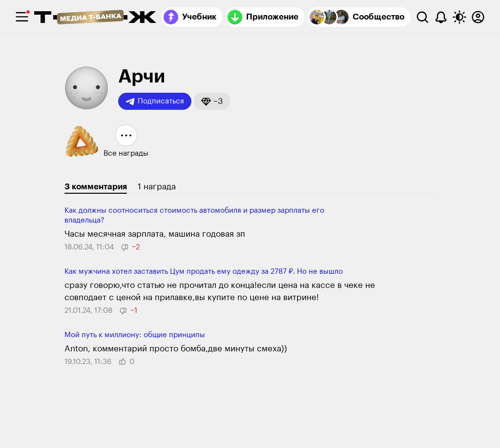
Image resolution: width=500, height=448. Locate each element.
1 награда (157, 187)
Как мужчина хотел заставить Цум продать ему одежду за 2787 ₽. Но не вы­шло (204, 272)
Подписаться (155, 102)
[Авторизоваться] (478, 17)
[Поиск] (422, 17)
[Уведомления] (441, 17)
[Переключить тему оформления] (459, 17)
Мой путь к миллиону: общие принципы (135, 335)
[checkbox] (22, 17)
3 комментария (96, 187)
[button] (212, 101)
